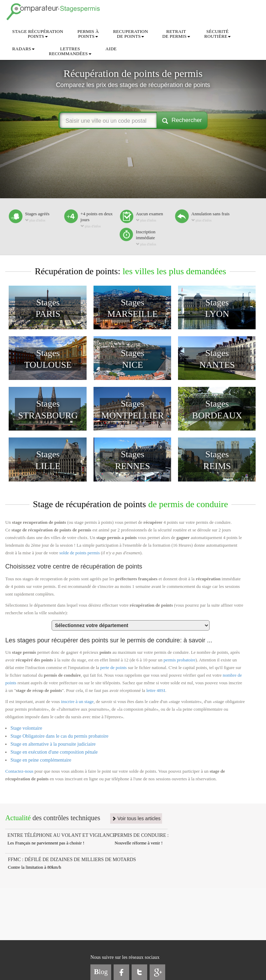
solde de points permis (79, 553)
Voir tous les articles (136, 818)
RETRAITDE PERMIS (176, 34)
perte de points (113, 667)
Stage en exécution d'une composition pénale (54, 752)
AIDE (111, 49)
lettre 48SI (156, 690)
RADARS (23, 49)
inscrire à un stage (77, 701)
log (101, 972)
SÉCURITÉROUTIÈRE (218, 34)
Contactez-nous (19, 771)
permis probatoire (179, 660)
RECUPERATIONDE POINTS (130, 34)
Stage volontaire (26, 728)
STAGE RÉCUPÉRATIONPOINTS (38, 34)
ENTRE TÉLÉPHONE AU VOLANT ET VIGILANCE (62, 835)
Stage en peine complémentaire (41, 760)
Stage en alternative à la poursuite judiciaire (53, 744)
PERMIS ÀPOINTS (88, 34)
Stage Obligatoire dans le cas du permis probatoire (59, 736)
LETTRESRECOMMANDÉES (70, 51)
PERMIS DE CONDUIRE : (142, 835)
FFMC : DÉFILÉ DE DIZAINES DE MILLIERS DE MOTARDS (72, 860)
